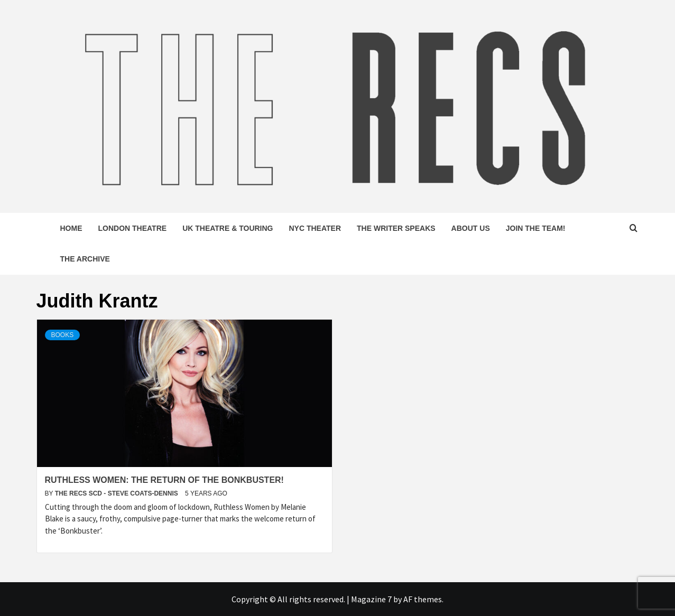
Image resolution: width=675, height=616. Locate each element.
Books (63, 335)
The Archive (85, 259)
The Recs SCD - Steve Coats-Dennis (117, 493)
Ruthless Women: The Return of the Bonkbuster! (164, 480)
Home (71, 228)
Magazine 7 (371, 599)
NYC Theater (315, 228)
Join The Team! (536, 228)
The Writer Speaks (396, 228)
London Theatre (133, 228)
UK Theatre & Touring (228, 228)
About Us (471, 228)
